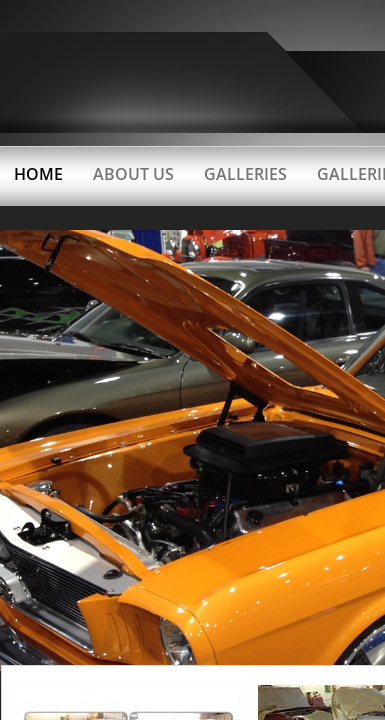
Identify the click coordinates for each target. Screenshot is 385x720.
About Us (133, 174)
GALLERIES (245, 174)
